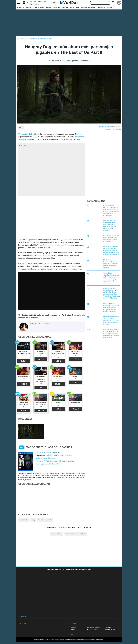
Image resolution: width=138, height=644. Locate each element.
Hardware (92, 7)
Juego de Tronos (34, 4)
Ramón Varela (104, 126)
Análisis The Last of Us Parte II (46, 458)
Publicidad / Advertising (94, 627)
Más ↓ (54, 3)
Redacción (73, 627)
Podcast (110, 7)
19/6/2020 (49, 455)
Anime (35, 2)
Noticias (29, 7)
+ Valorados (62, 528)
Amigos (79, 528)
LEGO (31, 2)
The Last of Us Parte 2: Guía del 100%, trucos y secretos (55, 461)
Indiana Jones (42, 2)
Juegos (49, 7)
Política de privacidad (93, 630)
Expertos (72, 528)
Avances (65, 7)
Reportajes (56, 7)
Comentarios (51, 528)
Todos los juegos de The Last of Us (47, 464)
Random (84, 7)
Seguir (22, 447)
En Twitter (87, 528)
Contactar (73, 630)
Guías (42, 7)
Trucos (72, 7)
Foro (78, 7)
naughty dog (24, 520)
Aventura (69, 455)
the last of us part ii (45, 520)
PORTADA (20, 7)
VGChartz (73, 635)
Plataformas (101, 7)
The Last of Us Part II (27, 134)
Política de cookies (110, 630)
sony (33, 520)
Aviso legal (108, 627)
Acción (62, 455)
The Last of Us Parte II (43, 453)
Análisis (36, 7)
